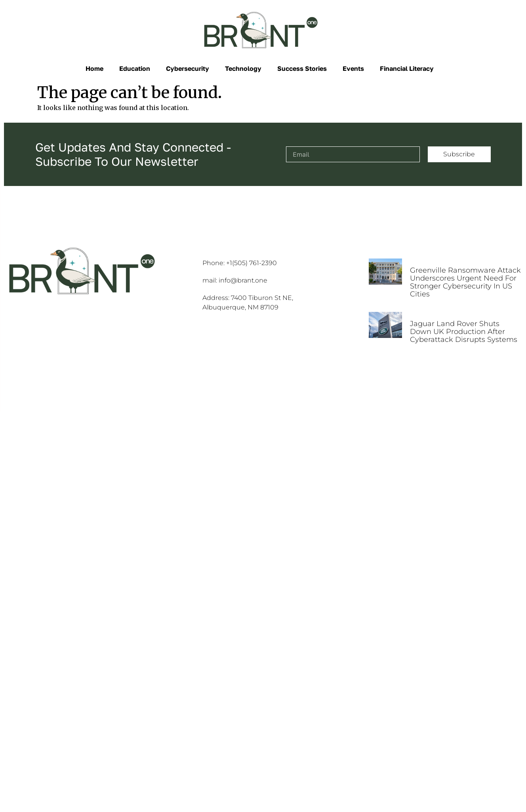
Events (353, 68)
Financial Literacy (407, 68)
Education (135, 68)
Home (94, 68)
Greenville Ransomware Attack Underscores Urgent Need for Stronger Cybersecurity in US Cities (465, 282)
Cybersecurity (188, 68)
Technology (243, 68)
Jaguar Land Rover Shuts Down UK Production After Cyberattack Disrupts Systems (464, 332)
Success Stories (302, 68)
